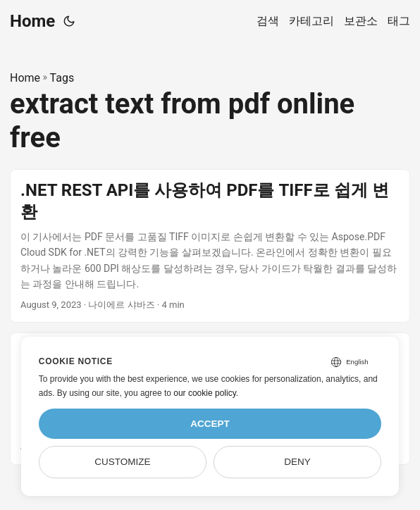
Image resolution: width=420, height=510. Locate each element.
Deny (297, 462)
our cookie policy (205, 393)
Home (32, 21)
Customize (122, 462)
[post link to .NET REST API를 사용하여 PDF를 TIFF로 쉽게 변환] (210, 246)
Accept (210, 424)
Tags (62, 78)
